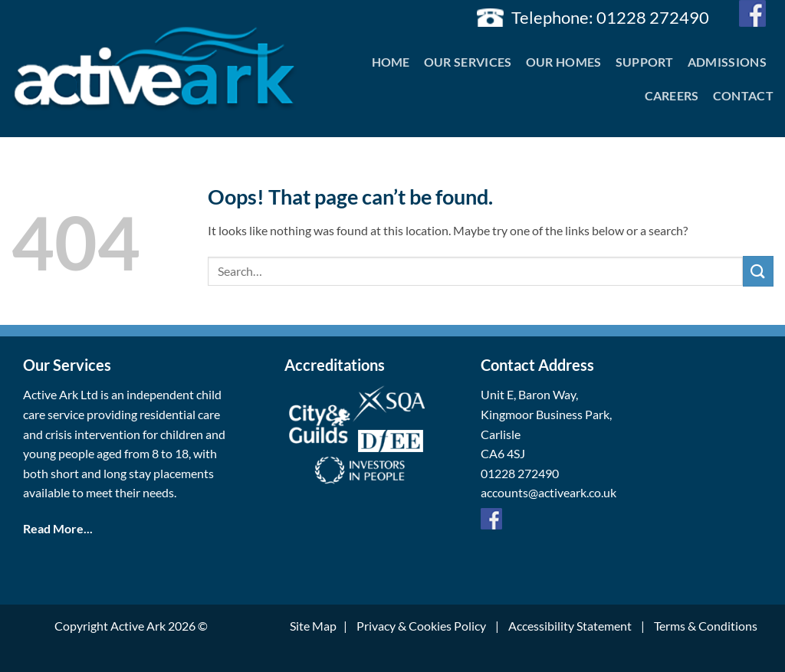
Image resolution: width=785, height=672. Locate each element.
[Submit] (758, 271)
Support (645, 62)
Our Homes (564, 62)
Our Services (468, 62)
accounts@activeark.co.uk (549, 492)
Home (391, 62)
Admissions (727, 62)
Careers (672, 95)
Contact (743, 95)
